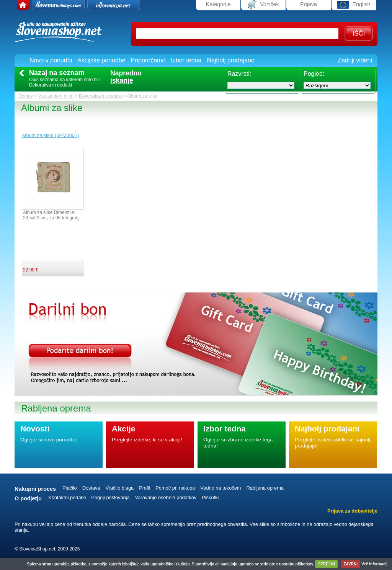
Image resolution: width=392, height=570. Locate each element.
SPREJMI (327, 564)
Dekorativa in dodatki (100, 96)
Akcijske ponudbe (101, 60)
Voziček (263, 5)
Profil (145, 488)
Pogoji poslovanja (110, 497)
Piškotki (210, 497)
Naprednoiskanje (126, 77)
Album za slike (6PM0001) (50, 135)
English (354, 5)
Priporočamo (148, 60)
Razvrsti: (239, 74)
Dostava (91, 488)
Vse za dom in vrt (56, 96)
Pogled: (314, 74)
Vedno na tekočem (220, 488)
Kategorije (218, 4)
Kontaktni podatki (67, 497)
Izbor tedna (186, 60)
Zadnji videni (355, 60)
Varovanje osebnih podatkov (166, 497)
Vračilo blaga (120, 488)
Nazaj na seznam (57, 73)
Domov (26, 96)
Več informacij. (375, 564)
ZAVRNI (351, 564)
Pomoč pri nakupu (175, 488)
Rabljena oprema (265, 488)
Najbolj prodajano (231, 60)
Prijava (309, 4)
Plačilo (70, 488)
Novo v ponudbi (51, 60)
